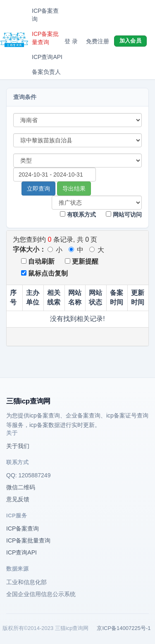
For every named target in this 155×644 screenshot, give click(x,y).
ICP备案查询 (45, 15)
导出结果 (74, 189)
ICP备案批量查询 (45, 38)
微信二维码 (21, 487)
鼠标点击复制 (44, 273)
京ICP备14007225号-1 (124, 628)
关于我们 (18, 446)
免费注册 (98, 41)
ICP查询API (47, 57)
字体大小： (29, 249)
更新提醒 (82, 261)
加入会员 (130, 41)
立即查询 (38, 189)
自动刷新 (38, 261)
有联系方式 (78, 215)
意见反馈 (18, 499)
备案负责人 (46, 72)
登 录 (71, 41)
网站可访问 (124, 215)
